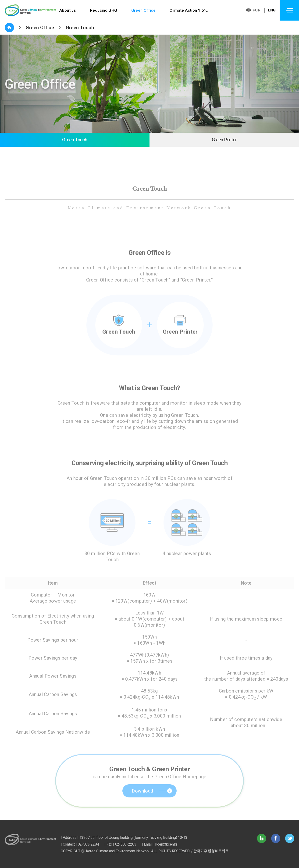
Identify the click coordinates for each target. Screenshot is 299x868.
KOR (256, 10)
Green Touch (80, 28)
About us (68, 10)
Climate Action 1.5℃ (189, 10)
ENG (272, 10)
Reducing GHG (104, 10)
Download (142, 800)
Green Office (144, 10)
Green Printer (224, 140)
